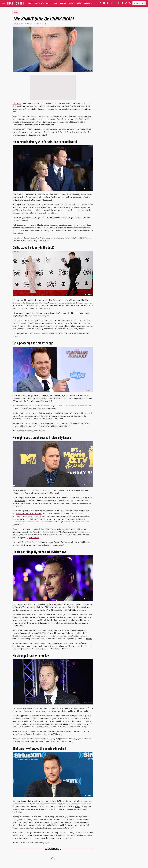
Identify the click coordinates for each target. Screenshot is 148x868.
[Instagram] (108, 4)
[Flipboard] (119, 4)
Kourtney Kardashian (23, 607)
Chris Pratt (17, 103)
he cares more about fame (47, 119)
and (29, 513)
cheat (56, 225)
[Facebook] (100, 4)
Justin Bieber (39, 607)
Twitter (56, 542)
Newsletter (139, 3)
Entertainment (60, 3)
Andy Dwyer (34, 106)
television (38, 300)
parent (61, 333)
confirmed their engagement (48, 194)
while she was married (74, 197)
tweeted (60, 519)
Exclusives (39, 3)
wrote (32, 822)
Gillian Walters (19, 23)
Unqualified (80, 238)
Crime (79, 3)
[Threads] (126, 4)
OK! (14, 401)
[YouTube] (104, 4)
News (30, 3)
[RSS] (130, 4)
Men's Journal (20, 501)
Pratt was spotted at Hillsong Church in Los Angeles (32, 604)
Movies (16, 12)
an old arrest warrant (68, 129)
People (80, 313)
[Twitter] (111, 4)
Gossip (49, 3)
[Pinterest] (115, 4)
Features (88, 3)
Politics (72, 3)
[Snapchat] (122, 4)
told (53, 727)
